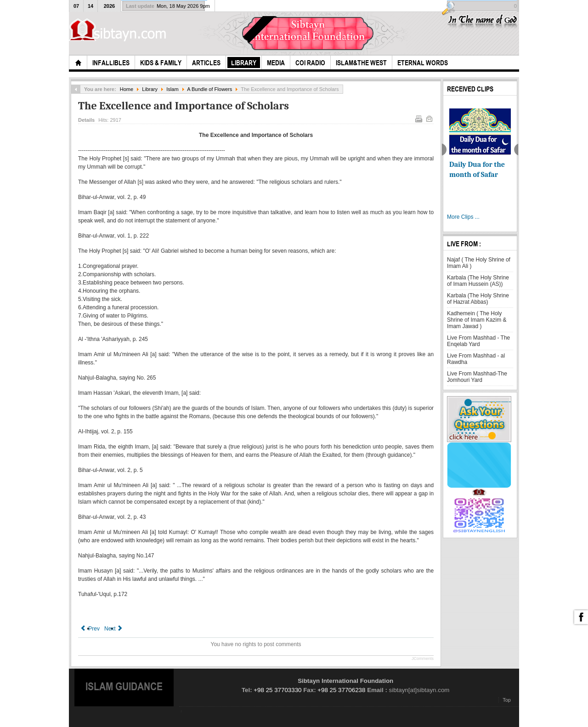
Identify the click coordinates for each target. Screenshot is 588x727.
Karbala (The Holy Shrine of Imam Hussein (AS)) (478, 281)
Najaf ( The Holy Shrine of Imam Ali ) (479, 263)
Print (418, 118)
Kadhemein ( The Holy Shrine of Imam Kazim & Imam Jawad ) (477, 320)
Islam (172, 89)
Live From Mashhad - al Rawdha (476, 359)
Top (507, 700)
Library (150, 89)
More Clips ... (463, 217)
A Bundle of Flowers (209, 89)
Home (127, 89)
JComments (423, 659)
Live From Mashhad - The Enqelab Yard (478, 341)
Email (429, 118)
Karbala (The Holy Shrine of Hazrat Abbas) (478, 299)
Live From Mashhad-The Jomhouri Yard (477, 377)
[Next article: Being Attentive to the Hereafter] (114, 629)
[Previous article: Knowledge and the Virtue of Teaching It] (90, 629)
